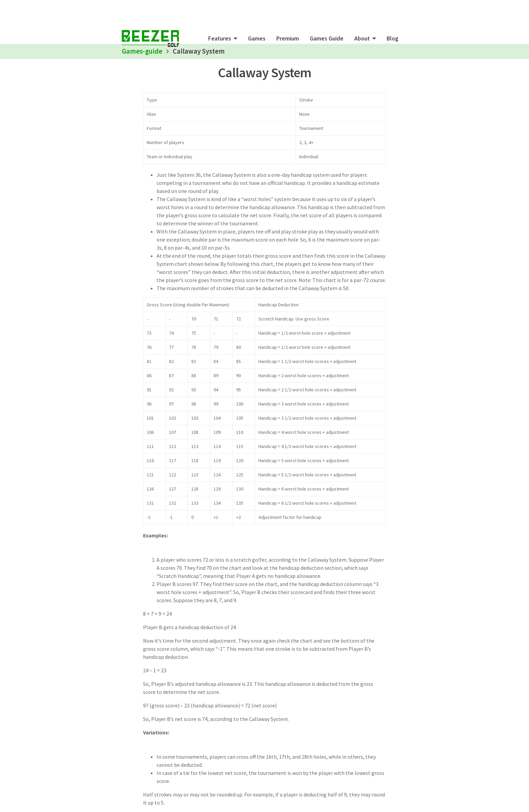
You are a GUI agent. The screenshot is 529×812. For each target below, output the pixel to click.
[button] (223, 38)
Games (257, 38)
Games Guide (327, 38)
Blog (393, 38)
